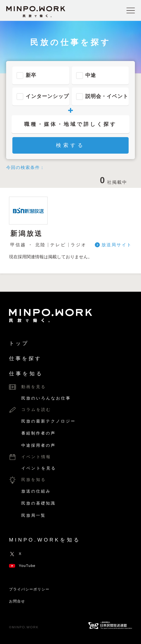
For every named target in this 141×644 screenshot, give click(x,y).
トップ (19, 343)
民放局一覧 (34, 516)
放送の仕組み (36, 491)
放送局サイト (117, 245)
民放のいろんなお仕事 (46, 398)
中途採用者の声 (39, 446)
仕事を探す (25, 359)
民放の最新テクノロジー (49, 421)
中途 (91, 75)
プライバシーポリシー (29, 589)
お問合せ (17, 601)
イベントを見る (39, 468)
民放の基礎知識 (39, 503)
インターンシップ (47, 96)
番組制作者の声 (39, 433)
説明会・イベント (107, 96)
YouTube (22, 566)
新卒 (31, 75)
